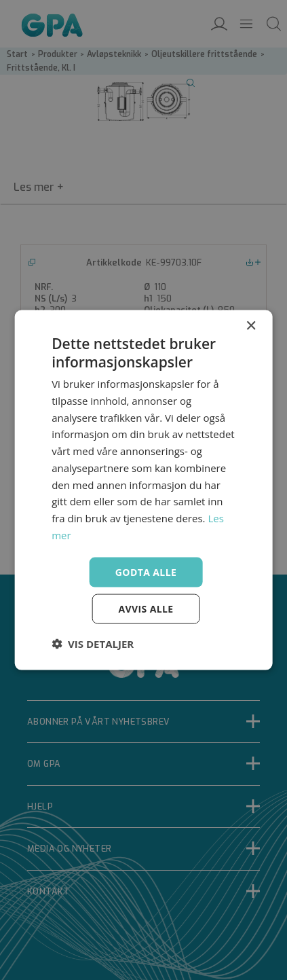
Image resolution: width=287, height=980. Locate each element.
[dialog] (143, 490)
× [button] (251, 326)
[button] (93, 644)
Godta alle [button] (146, 571)
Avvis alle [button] (146, 609)
